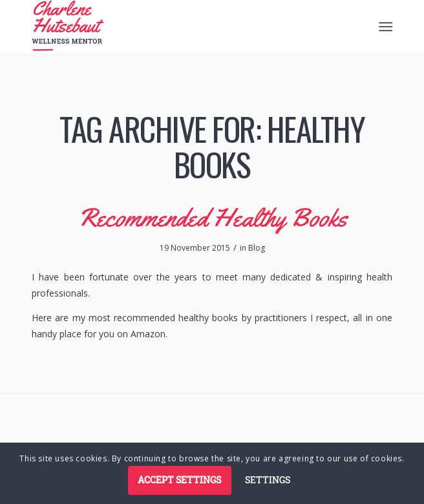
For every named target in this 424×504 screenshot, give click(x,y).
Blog (257, 248)
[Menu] (384, 26)
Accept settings (179, 480)
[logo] (176, 26)
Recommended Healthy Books (212, 217)
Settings (268, 480)
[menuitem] (384, 26)
